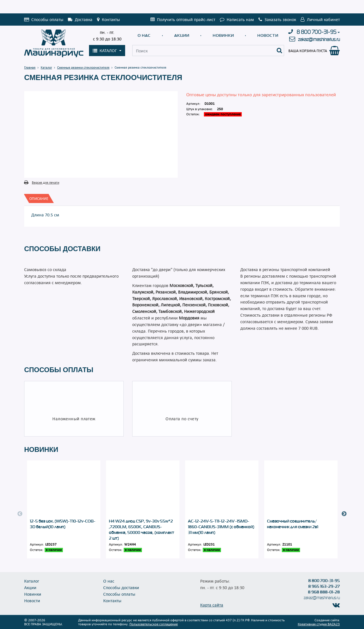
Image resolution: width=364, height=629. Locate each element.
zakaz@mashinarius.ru (319, 39)
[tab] (39, 198)
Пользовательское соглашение (154, 624)
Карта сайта (212, 605)
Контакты (112, 601)
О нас (144, 35)
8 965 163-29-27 (324, 586)
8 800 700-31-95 (317, 32)
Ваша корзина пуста (308, 51)
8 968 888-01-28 (324, 592)
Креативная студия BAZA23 (319, 624)
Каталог (32, 581)
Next (344, 514)
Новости (268, 35)
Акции (182, 35)
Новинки (223, 35)
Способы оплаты (119, 594)
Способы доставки (121, 587)
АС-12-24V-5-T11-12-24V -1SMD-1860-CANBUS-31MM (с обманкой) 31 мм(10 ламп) (221, 527)
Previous (20, 514)
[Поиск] (280, 51)
